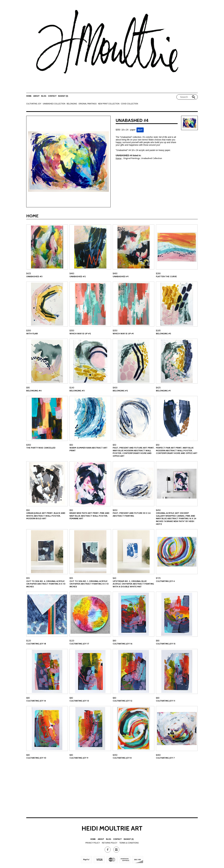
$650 (115, 510)
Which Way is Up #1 (123, 333)
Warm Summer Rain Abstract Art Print (88, 449)
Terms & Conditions (129, 843)
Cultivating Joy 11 (166, 701)
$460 (72, 274)
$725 (158, 578)
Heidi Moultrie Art (112, 828)
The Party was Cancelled (41, 448)
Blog (44, 96)
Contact (52, 96)
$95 (28, 388)
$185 (158, 331)
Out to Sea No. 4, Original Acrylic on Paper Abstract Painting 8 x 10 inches (46, 584)
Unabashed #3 (34, 276)
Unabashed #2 (78, 276)
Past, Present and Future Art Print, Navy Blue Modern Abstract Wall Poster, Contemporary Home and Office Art (134, 452)
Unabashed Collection (54, 104)
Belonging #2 (120, 391)
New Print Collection (109, 104)
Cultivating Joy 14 (36, 701)
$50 (71, 445)
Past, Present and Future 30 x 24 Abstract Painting (132, 514)
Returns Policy (110, 843)
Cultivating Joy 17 (79, 644)
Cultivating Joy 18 (36, 644)
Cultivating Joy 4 (165, 581)
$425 (29, 274)
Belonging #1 (163, 391)
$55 (28, 578)
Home (29, 96)
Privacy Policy (93, 843)
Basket (63, 96)
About (36, 96)
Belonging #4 (34, 391)
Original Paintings (88, 104)
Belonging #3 (77, 391)
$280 (158, 274)
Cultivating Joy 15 (166, 644)
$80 (114, 641)
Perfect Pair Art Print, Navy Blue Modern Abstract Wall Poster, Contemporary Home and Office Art (177, 450)
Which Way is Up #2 (80, 333)
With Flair (32, 333)
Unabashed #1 (121, 276)
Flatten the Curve (166, 276)
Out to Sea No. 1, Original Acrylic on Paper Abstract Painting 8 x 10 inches (89, 584)
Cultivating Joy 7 (165, 758)
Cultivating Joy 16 (122, 644)
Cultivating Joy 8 (122, 758)
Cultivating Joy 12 (122, 701)
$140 (72, 388)
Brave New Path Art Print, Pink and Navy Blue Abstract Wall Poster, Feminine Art (89, 516)
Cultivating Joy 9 (79, 758)
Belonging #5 (163, 333)
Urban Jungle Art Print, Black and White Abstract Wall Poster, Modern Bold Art (46, 516)
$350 (29, 331)
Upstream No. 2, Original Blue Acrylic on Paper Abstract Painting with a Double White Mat (133, 584)
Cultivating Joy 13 (79, 701)
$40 (114, 578)
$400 (115, 388)
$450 (158, 510)
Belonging (72, 104)
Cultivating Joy (34, 104)
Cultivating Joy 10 (36, 758)
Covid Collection (129, 104)
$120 (29, 641)
